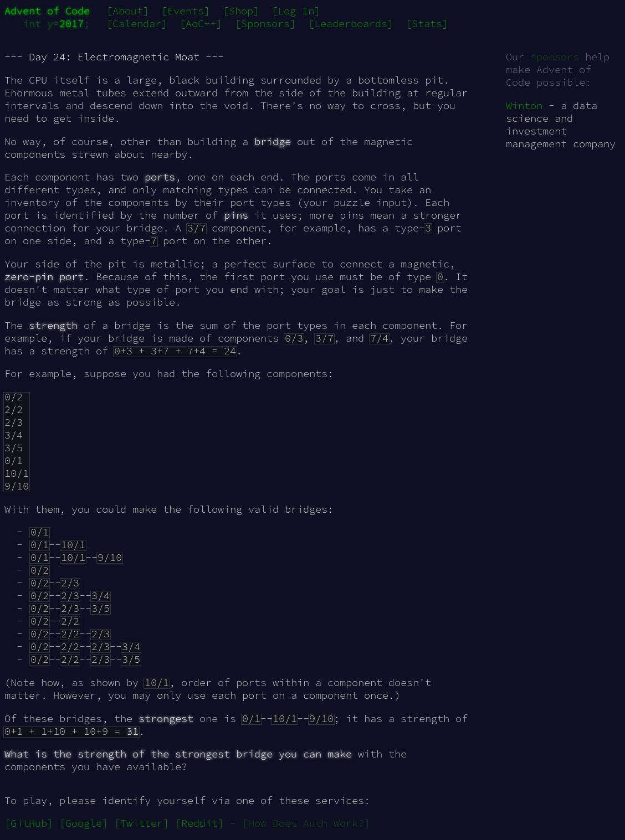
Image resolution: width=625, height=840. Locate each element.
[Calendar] (137, 24)
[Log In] (296, 11)
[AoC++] (201, 24)
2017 (71, 24)
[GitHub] (29, 823)
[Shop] (241, 11)
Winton (524, 105)
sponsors (555, 57)
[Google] (84, 823)
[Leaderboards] (351, 24)
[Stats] (427, 24)
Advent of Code (47, 11)
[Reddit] (199, 823)
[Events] (186, 11)
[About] (128, 11)
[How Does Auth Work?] (306, 823)
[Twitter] (142, 823)
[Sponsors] (265, 24)
